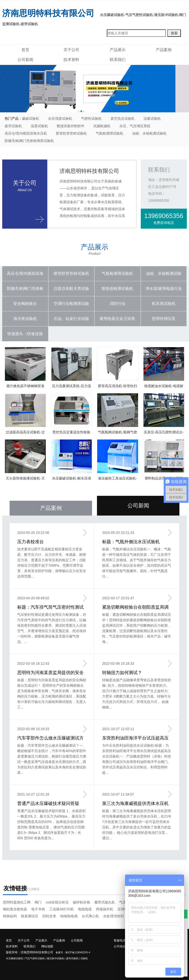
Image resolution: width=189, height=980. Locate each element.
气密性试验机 (91, 119)
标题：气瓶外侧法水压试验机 (131, 542)
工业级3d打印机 (62, 909)
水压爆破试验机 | (15, 958)
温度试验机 (39, 126)
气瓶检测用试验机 (110, 133)
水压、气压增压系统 (135, 126)
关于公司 (71, 50)
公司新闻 (25, 60)
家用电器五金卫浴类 (117, 319)
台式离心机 (90, 916)
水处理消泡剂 (113, 916)
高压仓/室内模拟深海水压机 (26, 133)
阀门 (38, 902)
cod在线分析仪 (57, 902)
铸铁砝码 (10, 916)
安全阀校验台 (25, 304)
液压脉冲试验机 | (56, 958)
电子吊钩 (38, 909)
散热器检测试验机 (117, 289)
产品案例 (164, 50)
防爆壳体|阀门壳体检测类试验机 (29, 141)
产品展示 (118, 50)
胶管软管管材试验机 (71, 133)
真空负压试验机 (123, 119)
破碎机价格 (81, 902)
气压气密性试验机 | (36, 958)
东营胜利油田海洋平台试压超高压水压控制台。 (135, 739)
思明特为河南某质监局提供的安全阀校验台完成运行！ (50, 673)
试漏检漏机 (102, 126)
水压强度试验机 (60, 119)
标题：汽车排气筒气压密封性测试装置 (50, 608)
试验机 (84, 958)
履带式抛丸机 (105, 902)
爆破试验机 (31, 119)
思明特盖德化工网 (17, 902)
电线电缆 (85, 909)
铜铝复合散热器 (15, 909)
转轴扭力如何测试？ (122, 673)
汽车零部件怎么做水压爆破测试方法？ (50, 739)
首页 (25, 50)
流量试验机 (152, 119)
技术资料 (71, 60)
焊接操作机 (105, 909)
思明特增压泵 (164, 319)
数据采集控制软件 (71, 126)
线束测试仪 (30, 916)
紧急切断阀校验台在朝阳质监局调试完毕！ (135, 608)
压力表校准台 (31, 542)
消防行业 (117, 304)
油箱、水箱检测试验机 (149, 133)
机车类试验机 (164, 304)
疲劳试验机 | (73, 958)
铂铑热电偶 (69, 916)
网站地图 (47, 946)
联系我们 (118, 60)
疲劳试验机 (13, 126)
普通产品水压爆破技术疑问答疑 (48, 803)
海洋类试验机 (25, 319)
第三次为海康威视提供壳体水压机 (135, 803)
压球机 (123, 909)
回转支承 (49, 916)
